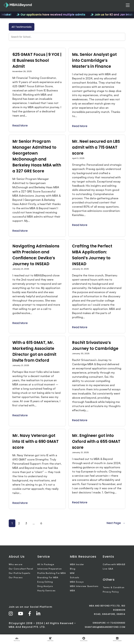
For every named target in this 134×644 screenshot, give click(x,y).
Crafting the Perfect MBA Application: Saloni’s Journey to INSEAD (92, 255)
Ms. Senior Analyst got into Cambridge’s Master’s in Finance (94, 60)
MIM (72, 573)
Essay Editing (45, 582)
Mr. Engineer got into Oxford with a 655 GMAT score (96, 441)
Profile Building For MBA (52, 573)
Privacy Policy (111, 592)
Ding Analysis (45, 586)
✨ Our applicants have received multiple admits (52, 15)
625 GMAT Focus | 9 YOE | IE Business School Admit (37, 60)
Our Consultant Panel (21, 569)
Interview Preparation (50, 569)
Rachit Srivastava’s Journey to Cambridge (95, 345)
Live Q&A (108, 569)
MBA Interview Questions (84, 586)
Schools (75, 577)
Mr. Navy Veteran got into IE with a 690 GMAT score (36, 441)
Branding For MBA (48, 577)
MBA (73, 591)
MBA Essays (77, 582)
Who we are (16, 564)
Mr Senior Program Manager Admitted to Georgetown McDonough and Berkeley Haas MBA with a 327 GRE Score (37, 156)
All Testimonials (22, 27)
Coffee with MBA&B (114, 564)
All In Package (46, 564)
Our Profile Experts (20, 573)
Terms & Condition (114, 587)
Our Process (16, 577)
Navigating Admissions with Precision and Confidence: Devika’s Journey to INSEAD (36, 255)
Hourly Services (46, 591)
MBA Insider (77, 564)
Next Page (116, 523)
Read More (20, 126)
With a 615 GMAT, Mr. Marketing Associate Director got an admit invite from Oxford (34, 351)
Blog (73, 569)
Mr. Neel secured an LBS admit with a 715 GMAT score (96, 147)
